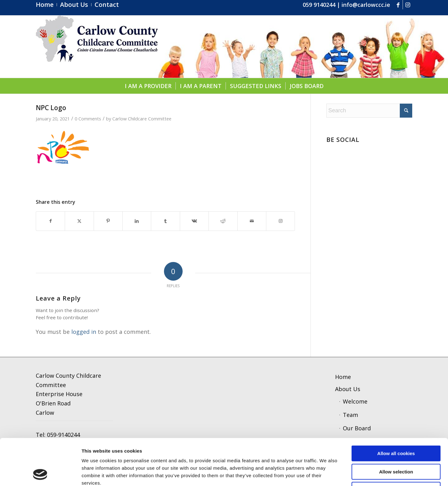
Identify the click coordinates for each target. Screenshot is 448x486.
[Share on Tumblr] (165, 221)
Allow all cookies (396, 410)
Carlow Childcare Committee (142, 119)
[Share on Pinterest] (108, 221)
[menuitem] (46, 5)
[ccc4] (97, 47)
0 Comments (88, 119)
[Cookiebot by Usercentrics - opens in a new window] (40, 474)
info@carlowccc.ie (366, 5)
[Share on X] (79, 221)
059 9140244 (319, 5)
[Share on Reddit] (223, 221)
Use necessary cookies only (396, 446)
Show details (317, 474)
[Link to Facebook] (398, 5)
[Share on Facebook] (50, 221)
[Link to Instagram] (408, 5)
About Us (348, 389)
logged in (84, 332)
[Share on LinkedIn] (137, 221)
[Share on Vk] (194, 221)
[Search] (369, 111)
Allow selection (396, 428)
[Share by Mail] (252, 221)
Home (343, 377)
